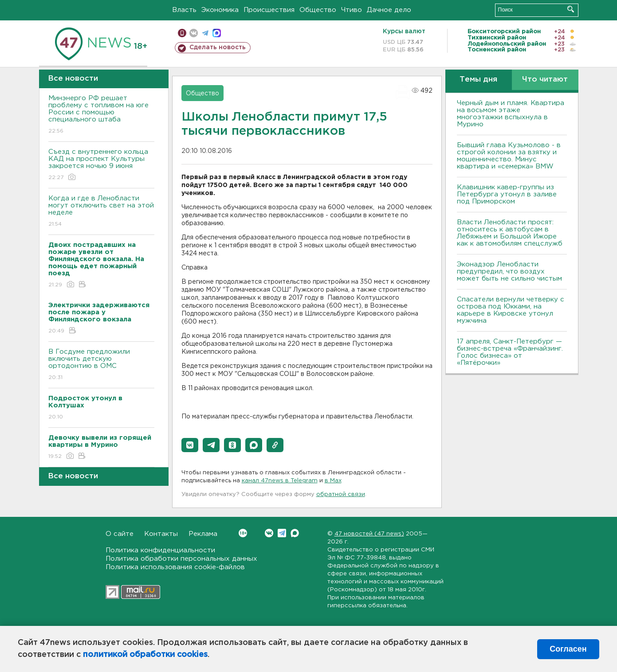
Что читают (545, 80)
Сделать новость (218, 47)
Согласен (568, 649)
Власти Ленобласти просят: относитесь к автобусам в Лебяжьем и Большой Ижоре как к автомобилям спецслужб (510, 233)
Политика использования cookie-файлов (175, 567)
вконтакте (194, 33)
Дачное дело (389, 10)
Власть (184, 10)
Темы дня (478, 80)
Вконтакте (243, 533)
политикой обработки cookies (145, 655)
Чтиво (352, 10)
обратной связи (341, 494)
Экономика (220, 10)
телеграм (205, 33)
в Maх (333, 481)
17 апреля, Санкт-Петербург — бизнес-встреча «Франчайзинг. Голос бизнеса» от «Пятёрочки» (510, 352)
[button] (190, 445)
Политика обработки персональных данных (181, 559)
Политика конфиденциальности (160, 550)
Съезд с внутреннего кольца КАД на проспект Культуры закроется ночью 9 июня (101, 165)
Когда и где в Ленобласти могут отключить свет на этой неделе (101, 212)
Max (295, 533)
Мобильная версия (182, 33)
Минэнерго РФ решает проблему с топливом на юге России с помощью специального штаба (101, 115)
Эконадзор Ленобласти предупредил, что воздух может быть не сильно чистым (509, 272)
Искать (571, 9)
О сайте (120, 534)
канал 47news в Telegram (280, 481)
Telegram (282, 533)
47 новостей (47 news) (369, 534)
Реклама (203, 534)
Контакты (161, 534)
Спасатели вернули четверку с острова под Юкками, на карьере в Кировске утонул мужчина (511, 310)
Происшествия (269, 10)
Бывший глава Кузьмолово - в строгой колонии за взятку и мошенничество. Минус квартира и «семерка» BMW (509, 156)
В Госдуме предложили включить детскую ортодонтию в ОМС (101, 365)
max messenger (217, 33)
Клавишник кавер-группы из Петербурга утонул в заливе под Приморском (507, 194)
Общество (318, 10)
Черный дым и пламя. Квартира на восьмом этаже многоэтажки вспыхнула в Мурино (511, 114)
